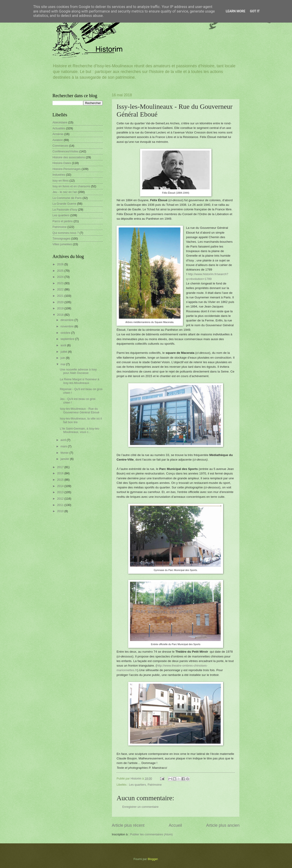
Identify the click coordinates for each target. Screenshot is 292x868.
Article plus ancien (223, 825)
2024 (61, 277)
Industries (59, 175)
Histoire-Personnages (67, 169)
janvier (65, 459)
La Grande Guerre (64, 204)
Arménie (58, 134)
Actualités (59, 128)
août (64, 345)
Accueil (175, 825)
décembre (67, 320)
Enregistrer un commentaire (140, 807)
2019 (61, 308)
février (65, 453)
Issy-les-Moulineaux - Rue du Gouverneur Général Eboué (80, 410)
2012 (61, 499)
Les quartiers (137, 785)
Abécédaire (60, 122)
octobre (66, 333)
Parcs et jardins (63, 221)
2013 (61, 492)
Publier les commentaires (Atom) (151, 834)
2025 (61, 271)
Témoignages (61, 239)
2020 (61, 302)
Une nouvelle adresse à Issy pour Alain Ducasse (78, 371)
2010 (61, 511)
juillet (64, 352)
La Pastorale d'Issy (65, 210)
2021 (61, 296)
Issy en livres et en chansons (71, 186)
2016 (61, 473)
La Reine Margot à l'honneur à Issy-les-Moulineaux (80, 381)
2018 (61, 315)
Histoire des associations (69, 157)
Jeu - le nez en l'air (65, 192)
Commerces (60, 146)
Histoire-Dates (62, 163)
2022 (61, 289)
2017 (61, 467)
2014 (61, 486)
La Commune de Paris (67, 198)
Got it (255, 11)
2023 (61, 283)
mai (63, 364)
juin (63, 358)
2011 (61, 505)
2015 (61, 480)
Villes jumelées (62, 244)
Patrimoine (155, 785)
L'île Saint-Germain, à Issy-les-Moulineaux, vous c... (80, 430)
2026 (61, 264)
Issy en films (61, 181)
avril (64, 440)
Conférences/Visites (65, 151)
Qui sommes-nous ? (66, 233)
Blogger (153, 859)
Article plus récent (128, 825)
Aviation (58, 140)
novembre (67, 326)
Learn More (235, 11)
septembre (68, 339)
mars (64, 446)
